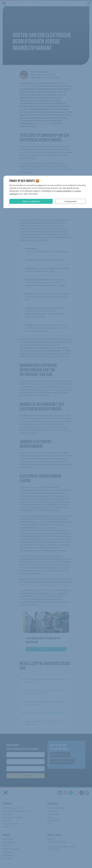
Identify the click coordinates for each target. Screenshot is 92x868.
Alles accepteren (31, 201)
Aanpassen (71, 201)
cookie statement (64, 191)
